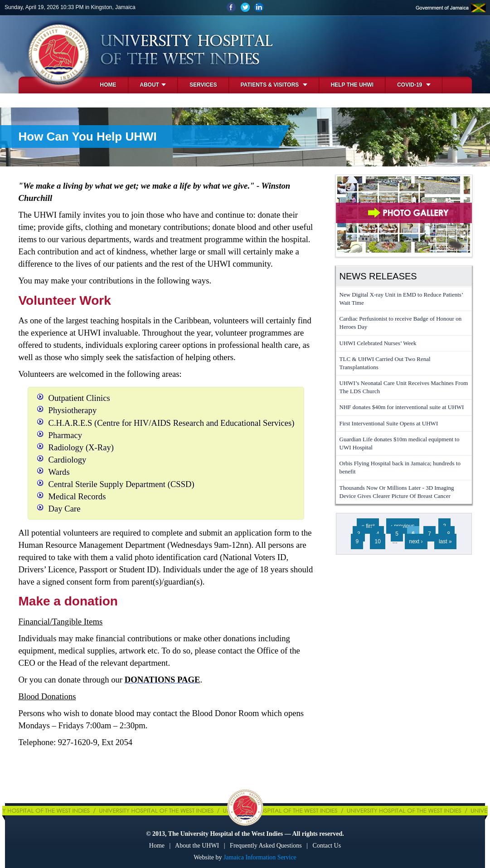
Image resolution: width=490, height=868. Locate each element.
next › (416, 541)
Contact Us (327, 846)
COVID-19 (414, 85)
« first (368, 526)
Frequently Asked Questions (266, 846)
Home (108, 85)
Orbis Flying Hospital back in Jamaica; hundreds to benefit (400, 467)
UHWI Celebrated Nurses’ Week (378, 343)
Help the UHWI (352, 85)
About (153, 85)
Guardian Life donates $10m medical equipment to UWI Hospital (400, 443)
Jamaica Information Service (260, 857)
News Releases (378, 276)
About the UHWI (197, 846)
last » (445, 541)
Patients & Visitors (274, 85)
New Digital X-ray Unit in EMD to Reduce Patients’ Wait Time (402, 299)
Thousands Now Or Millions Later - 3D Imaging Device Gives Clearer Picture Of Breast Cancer (397, 492)
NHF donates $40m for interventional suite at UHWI (402, 407)
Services (203, 85)
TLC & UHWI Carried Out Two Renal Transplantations (385, 363)
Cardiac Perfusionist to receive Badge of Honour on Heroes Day (401, 323)
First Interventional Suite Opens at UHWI (389, 423)
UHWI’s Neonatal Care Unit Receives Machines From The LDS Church (404, 387)
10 (377, 541)
